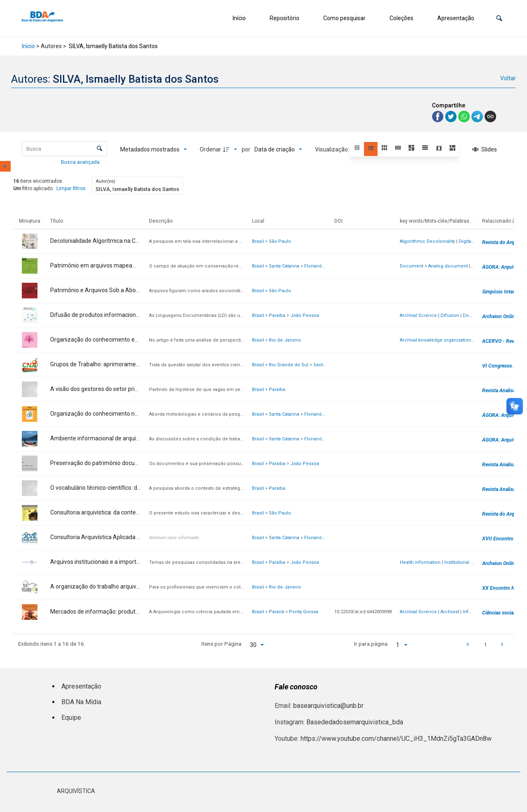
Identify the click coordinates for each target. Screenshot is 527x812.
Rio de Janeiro (285, 340)
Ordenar (210, 149)
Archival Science (418, 315)
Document (412, 266)
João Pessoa (305, 315)
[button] (499, 18)
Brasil (258, 241)
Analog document (448, 266)
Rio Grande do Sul (289, 365)
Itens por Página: (222, 644)
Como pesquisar (344, 18)
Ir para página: (371, 644)
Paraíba (277, 315)
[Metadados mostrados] (154, 149)
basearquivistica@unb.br (328, 706)
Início (239, 18)
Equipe (71, 718)
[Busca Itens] (64, 149)
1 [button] (485, 644)
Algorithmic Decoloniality (427, 241)
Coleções (401, 18)
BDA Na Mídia (81, 702)
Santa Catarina (284, 266)
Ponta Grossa (304, 612)
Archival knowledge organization (435, 340)
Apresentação (456, 18)
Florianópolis (318, 266)
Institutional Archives (467, 562)
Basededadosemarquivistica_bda (355, 722)
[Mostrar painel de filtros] (5, 166)
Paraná (276, 612)
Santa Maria (326, 365)
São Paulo (280, 241)
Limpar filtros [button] (71, 188)
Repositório (284, 18)
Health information (420, 562)
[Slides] (485, 149)
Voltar (508, 78)
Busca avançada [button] (81, 162)
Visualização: (333, 149)
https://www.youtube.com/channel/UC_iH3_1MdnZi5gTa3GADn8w (396, 739)
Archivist (450, 612)
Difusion (450, 315)
